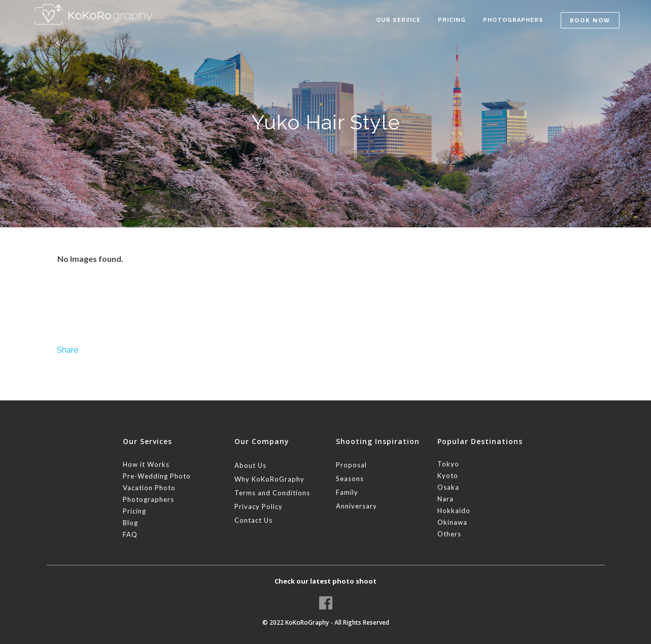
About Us (250, 465)
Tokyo (448, 464)
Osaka (448, 487)
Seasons (350, 479)
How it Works (146, 464)
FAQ (130, 534)
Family (347, 492)
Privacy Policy (259, 506)
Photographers (148, 499)
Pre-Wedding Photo (157, 476)
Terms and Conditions (272, 493)
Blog (130, 523)
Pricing (134, 511)
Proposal (351, 465)
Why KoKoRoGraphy (269, 479)
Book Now (590, 20)
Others (449, 534)
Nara (446, 499)
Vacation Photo (149, 488)
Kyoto (448, 476)
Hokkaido (454, 511)
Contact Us (253, 520)
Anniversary (356, 506)
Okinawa (452, 522)
